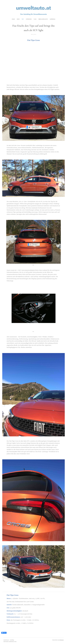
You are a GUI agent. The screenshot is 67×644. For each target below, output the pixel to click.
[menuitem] (28, 19)
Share (4, 633)
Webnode (62, 640)
